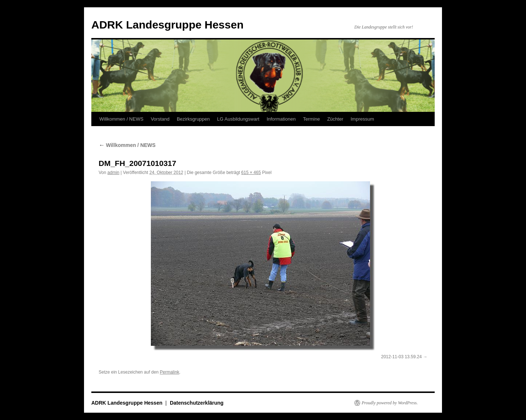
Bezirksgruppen (193, 119)
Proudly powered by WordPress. (390, 403)
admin (113, 173)
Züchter (335, 119)
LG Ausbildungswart (238, 119)
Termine (311, 119)
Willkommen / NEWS (121, 119)
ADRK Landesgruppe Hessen (167, 25)
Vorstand (160, 119)
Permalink (169, 372)
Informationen (281, 119)
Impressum (362, 119)
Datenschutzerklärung (197, 403)
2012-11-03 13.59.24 (401, 357)
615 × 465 (251, 173)
